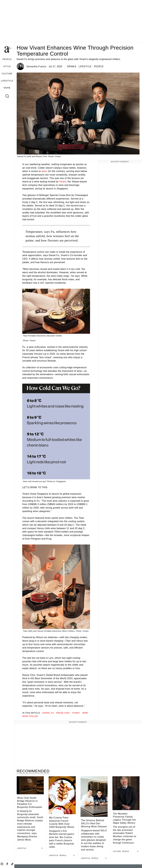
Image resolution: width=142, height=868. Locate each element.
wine (44, 171)
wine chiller (30, 716)
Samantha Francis (36, 67)
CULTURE (7, 74)
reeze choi (63, 713)
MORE (7, 88)
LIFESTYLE (7, 81)
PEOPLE (7, 59)
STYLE (7, 66)
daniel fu (48, 713)
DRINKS (72, 66)
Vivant (63, 182)
